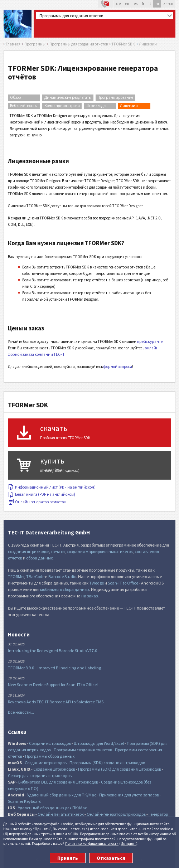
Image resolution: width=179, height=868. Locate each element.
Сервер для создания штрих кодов (40, 775)
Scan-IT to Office (123, 583)
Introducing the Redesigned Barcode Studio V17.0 (52, 651)
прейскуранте (150, 341)
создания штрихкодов (29, 551)
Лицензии (129, 106)
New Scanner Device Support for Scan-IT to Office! (53, 685)
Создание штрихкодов (50, 743)
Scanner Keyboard (25, 801)
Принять (68, 858)
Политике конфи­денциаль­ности (92, 843)
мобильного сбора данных (65, 589)
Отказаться (111, 858)
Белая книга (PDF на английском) (42, 494)
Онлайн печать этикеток (61, 814)
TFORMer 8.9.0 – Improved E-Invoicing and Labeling (54, 668)
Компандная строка (62, 106)
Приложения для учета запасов (129, 795)
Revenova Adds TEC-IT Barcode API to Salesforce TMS (56, 702)
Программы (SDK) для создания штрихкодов (120, 769)
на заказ (89, 596)
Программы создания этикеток (83, 750)
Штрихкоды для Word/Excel (99, 743)
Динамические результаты (68, 97)
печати (58, 551)
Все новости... (21, 712)
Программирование (115, 97)
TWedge (96, 583)
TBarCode (35, 576)
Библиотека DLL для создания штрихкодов (58, 782)
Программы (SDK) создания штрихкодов (107, 763)
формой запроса (118, 367)
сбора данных (39, 558)
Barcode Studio (62, 576)
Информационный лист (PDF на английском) (52, 487)
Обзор (16, 97)
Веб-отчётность (23, 106)
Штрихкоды (96, 106)
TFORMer (16, 576)
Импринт (128, 843)
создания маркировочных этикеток (100, 551)
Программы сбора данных (50, 756)
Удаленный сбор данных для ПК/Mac (62, 795)
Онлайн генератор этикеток (37, 502)
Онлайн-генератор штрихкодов (116, 814)
